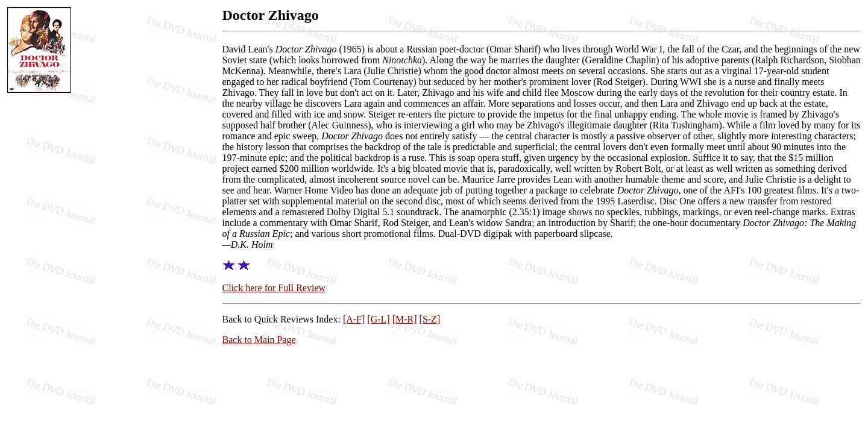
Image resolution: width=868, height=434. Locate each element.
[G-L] (378, 319)
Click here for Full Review (274, 288)
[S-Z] (430, 319)
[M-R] (405, 319)
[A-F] (354, 319)
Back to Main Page (259, 340)
